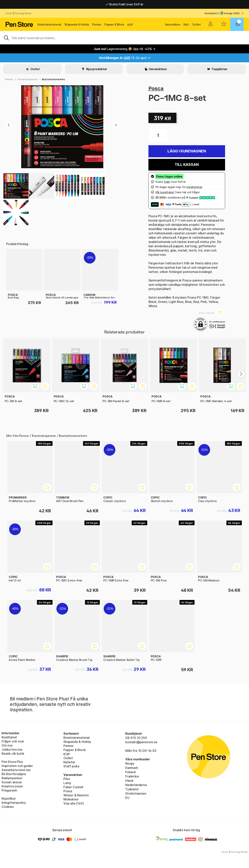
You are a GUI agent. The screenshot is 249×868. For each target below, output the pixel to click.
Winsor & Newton (76, 795)
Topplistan (219, 69)
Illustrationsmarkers (53, 79)
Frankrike (132, 776)
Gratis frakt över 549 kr (124, 4)
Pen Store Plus (12, 762)
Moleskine (71, 799)
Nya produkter (96, 69)
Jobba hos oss (12, 749)
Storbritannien (136, 793)
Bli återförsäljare (14, 774)
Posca (156, 88)
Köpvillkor (9, 799)
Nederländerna (136, 785)
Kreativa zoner (12, 786)
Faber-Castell (73, 787)
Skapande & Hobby (77, 24)
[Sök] (124, 38)
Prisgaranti (9, 790)
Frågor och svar (13, 741)
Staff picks (71, 766)
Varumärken (173, 24)
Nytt (186, 24)
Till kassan (187, 165)
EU (127, 798)
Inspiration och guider (17, 766)
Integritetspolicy (14, 803)
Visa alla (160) (74, 803)
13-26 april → (125, 58)
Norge (130, 763)
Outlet (196, 24)
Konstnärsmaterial (49, 24)
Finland (130, 772)
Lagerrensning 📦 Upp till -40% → (124, 49)
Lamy (67, 783)
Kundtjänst (211, 13)
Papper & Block (114, 24)
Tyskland (132, 789)
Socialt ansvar (12, 782)
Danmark (132, 768)
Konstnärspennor (27, 79)
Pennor (97, 24)
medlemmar (194, 187)
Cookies (8, 807)
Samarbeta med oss (16, 770)
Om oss (7, 745)
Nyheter (69, 762)
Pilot (67, 779)
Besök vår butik (13, 754)
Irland (129, 781)
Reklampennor (12, 778)
